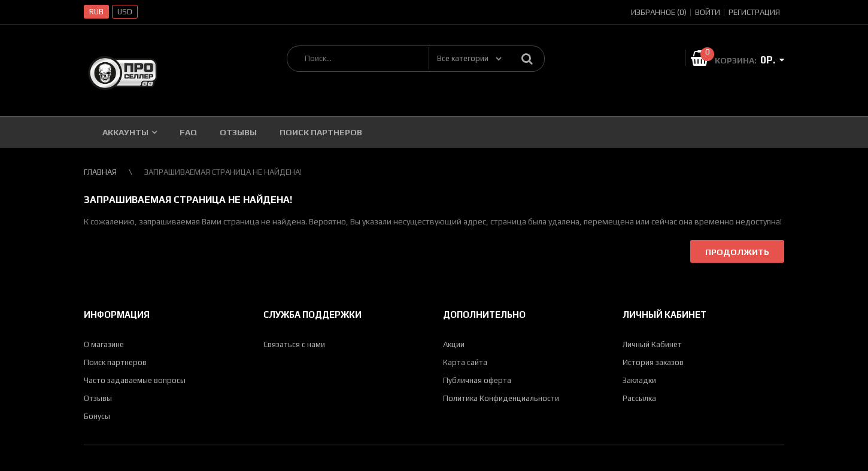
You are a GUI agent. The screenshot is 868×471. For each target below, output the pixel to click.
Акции (454, 344)
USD (125, 12)
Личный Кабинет (652, 344)
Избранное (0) (659, 12)
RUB (96, 12)
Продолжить (737, 252)
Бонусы (97, 416)
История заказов (653, 362)
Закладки (639, 380)
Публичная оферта (477, 380)
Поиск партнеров (115, 362)
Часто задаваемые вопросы (135, 380)
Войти (708, 12)
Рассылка (639, 398)
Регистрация (754, 12)
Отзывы (98, 398)
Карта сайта (465, 362)
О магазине (104, 344)
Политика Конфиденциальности (501, 398)
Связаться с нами (294, 344)
